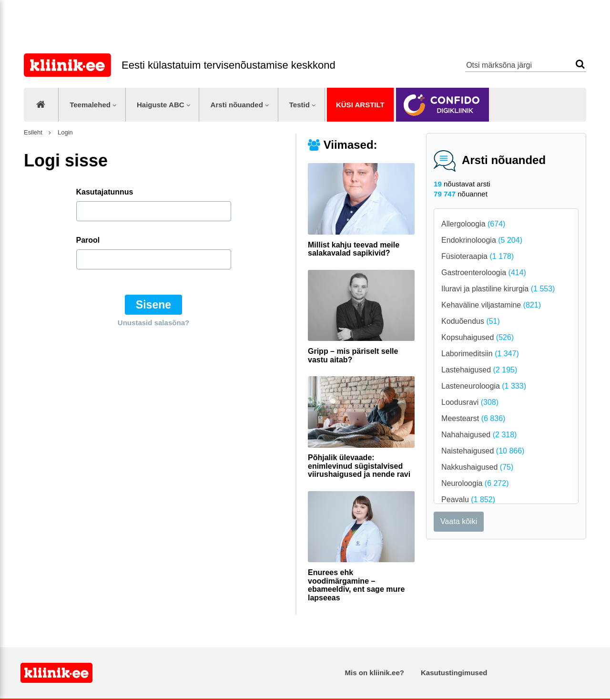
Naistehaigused (483, 451)
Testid (300, 105)
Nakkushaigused (477, 467)
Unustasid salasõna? (153, 323)
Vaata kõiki (459, 521)
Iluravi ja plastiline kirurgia (498, 289)
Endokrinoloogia (482, 240)
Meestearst (473, 418)
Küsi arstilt (360, 105)
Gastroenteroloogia (484, 273)
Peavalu (468, 499)
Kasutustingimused (454, 673)
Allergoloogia (473, 224)
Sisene (153, 305)
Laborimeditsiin (480, 354)
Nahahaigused (479, 435)
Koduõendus (471, 321)
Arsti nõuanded (237, 105)
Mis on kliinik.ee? (375, 673)
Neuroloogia (475, 483)
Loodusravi (470, 402)
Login (64, 132)
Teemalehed (90, 105)
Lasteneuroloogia (484, 386)
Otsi (580, 64)
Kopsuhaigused (478, 337)
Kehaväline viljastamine (491, 305)
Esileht (33, 132)
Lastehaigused (479, 370)
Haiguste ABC (161, 105)
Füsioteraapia (478, 256)
